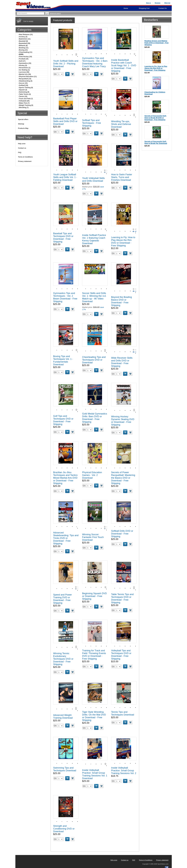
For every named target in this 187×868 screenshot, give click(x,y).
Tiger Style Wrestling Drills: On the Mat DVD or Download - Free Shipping (94, 716)
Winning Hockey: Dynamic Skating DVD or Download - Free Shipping (123, 421)
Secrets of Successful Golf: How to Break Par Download (156, 142)
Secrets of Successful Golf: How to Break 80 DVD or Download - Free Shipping (156, 118)
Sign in (148, 3)
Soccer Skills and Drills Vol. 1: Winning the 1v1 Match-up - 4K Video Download (94, 297)
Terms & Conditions (25, 157)
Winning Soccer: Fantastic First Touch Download (93, 537)
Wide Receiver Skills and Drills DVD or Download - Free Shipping (122, 362)
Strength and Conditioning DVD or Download (64, 829)
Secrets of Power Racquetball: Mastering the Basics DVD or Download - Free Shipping (123, 478)
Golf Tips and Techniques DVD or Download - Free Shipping (63, 420)
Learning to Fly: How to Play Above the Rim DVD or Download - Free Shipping (123, 241)
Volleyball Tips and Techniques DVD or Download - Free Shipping (121, 655)
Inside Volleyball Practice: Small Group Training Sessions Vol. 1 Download (95, 774)
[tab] (63, 20)
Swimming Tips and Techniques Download (65, 769)
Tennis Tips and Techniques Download (123, 713)
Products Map (23, 128)
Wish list (167, 3)
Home (126, 8)
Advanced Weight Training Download (63, 716)
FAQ (20, 153)
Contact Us (163, 8)
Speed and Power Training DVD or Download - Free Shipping (62, 599)
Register (158, 3)
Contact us (22, 148)
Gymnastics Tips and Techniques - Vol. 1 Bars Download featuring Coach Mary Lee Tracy (95, 62)
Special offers (23, 119)
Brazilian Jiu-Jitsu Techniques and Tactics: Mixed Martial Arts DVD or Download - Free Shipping (66, 478)
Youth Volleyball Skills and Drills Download (93, 180)
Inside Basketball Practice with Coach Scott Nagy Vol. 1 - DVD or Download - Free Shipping (124, 65)
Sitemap (21, 124)
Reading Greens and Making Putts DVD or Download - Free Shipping (157, 43)
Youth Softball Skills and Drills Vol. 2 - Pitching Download (66, 64)
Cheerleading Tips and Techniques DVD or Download (94, 360)
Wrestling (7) (23, 107)
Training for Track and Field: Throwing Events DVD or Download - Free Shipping (94, 655)
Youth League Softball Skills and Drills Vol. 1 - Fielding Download (65, 177)
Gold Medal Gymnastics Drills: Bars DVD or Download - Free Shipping (95, 418)
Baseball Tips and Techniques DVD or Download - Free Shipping (63, 238)
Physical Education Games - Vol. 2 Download (92, 475)
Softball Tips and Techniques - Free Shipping (91, 123)
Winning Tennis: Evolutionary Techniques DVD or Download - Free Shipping (63, 659)
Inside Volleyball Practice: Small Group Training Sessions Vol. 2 (124, 771)
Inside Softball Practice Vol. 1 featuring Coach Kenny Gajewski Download (94, 239)
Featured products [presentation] (63, 20)
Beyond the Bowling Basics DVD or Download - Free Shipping (122, 301)
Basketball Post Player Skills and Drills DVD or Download (65, 121)
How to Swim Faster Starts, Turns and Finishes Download (122, 177)
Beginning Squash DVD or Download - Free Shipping (94, 596)
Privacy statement (25, 161)
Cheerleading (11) (25, 52)
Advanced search (55, 13)
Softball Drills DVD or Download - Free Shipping (122, 534)
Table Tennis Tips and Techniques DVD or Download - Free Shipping (122, 598)
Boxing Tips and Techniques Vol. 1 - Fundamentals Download (63, 360)
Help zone (22, 144)
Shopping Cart (144, 8)
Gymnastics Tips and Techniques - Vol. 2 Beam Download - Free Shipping (65, 297)
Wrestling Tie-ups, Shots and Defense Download (121, 124)
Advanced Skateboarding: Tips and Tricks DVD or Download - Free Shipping (66, 538)
